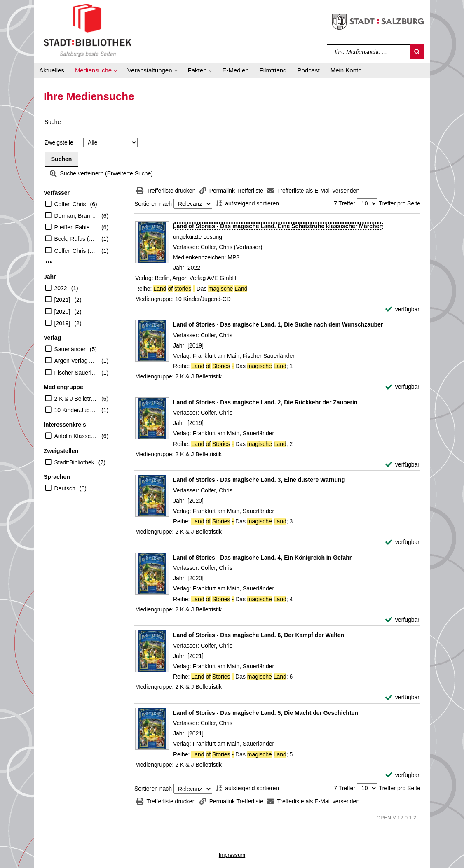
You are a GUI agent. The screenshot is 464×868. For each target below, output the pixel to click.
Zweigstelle (59, 142)
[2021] (62, 300)
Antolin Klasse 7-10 (76, 436)
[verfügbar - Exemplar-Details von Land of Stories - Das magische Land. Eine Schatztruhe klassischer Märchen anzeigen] (402, 309)
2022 (61, 288)
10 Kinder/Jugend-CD (76, 410)
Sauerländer (70, 349)
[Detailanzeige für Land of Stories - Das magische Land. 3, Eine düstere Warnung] (259, 480)
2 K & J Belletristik (76, 399)
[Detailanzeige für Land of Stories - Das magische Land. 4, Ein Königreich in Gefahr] (262, 558)
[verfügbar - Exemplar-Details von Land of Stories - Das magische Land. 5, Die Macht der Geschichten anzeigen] (402, 775)
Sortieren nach (153, 204)
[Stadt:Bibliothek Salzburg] (88, 30)
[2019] (62, 323)
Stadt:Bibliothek (74, 462)
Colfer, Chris (70, 204)
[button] (96, 70)
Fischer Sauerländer (76, 373)
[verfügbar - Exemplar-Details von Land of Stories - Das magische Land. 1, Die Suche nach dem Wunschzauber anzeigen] (402, 387)
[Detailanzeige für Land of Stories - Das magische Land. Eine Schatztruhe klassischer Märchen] (278, 226)
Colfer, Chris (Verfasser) (76, 251)
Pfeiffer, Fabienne (76, 227)
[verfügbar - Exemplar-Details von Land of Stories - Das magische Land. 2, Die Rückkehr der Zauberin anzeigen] (402, 465)
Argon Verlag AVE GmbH (76, 361)
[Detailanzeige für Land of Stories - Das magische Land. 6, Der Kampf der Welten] (259, 635)
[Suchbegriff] (369, 52)
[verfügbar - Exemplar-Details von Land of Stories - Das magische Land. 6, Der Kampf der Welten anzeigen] (402, 697)
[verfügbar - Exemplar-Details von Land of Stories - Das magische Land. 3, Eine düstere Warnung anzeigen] (402, 542)
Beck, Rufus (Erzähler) (76, 239)
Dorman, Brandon (76, 216)
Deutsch (65, 488)
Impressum (232, 855)
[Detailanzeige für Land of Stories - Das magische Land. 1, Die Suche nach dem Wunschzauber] (278, 324)
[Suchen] (417, 52)
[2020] (62, 312)
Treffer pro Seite (400, 203)
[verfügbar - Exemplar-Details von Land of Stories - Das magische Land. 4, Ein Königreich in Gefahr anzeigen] (402, 620)
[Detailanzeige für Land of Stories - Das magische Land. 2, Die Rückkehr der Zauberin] (265, 402)
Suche (53, 122)
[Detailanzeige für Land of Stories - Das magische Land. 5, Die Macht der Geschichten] (266, 713)
